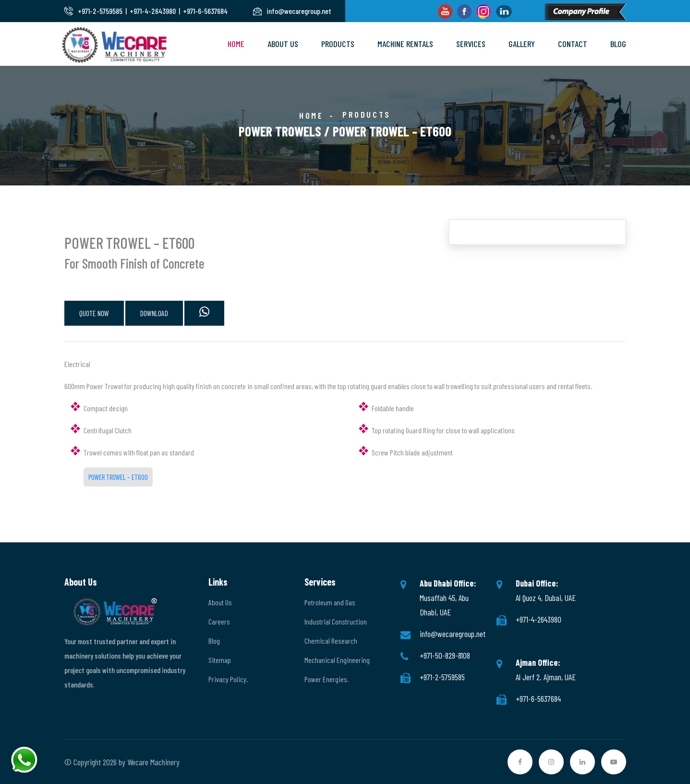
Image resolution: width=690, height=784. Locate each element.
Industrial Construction (336, 621)
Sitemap (220, 660)
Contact (573, 44)
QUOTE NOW (94, 313)
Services (471, 44)
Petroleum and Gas (330, 602)
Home (236, 44)
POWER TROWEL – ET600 (118, 477)
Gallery (522, 44)
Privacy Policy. (228, 679)
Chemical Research (331, 641)
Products (338, 44)
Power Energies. (327, 679)
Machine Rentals (405, 44)
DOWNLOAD (154, 313)
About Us (283, 44)
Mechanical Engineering (337, 660)
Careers (219, 621)
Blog (618, 44)
